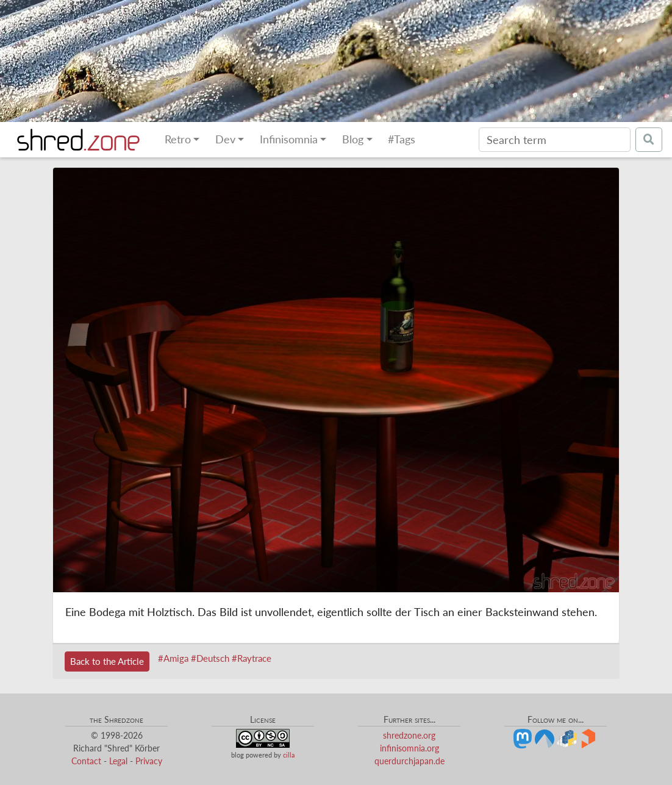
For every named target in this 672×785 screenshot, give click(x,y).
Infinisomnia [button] (289, 139)
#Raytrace (252, 658)
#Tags (402, 139)
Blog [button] (353, 139)
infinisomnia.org (409, 748)
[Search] (555, 140)
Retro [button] (178, 139)
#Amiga (173, 658)
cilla (289, 755)
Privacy (149, 761)
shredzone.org (409, 735)
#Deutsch (210, 658)
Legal (118, 761)
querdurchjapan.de (409, 761)
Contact (86, 761)
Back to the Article (107, 661)
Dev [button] (225, 139)
